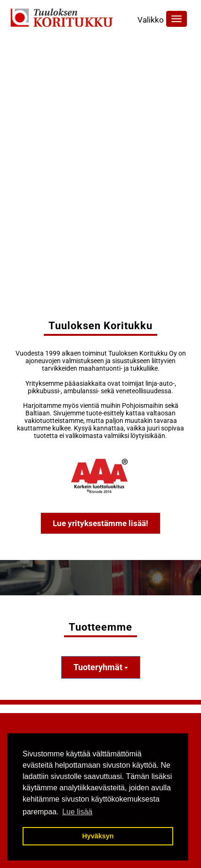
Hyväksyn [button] (98, 836)
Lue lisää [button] (77, 812)
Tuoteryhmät (101, 667)
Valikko (151, 20)
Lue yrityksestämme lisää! (100, 523)
